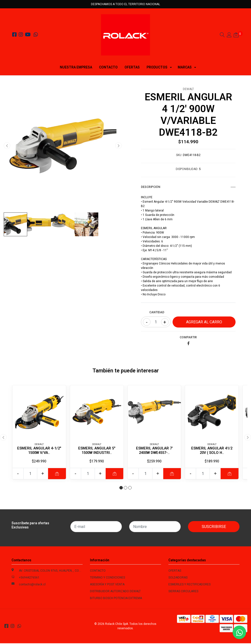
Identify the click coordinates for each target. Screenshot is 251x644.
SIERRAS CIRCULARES (183, 592)
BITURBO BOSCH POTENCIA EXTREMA (116, 599)
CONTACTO (108, 67)
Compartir (188, 337)
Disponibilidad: (187, 169)
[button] (121, 488)
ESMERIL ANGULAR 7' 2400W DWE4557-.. (154, 450)
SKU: (179, 155)
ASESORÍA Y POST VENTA (107, 585)
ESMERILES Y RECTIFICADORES (189, 585)
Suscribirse (214, 527)
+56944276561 (29, 578)
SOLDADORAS (178, 578)
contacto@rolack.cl (32, 585)
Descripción (188, 187)
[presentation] (7, 146)
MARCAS (185, 67)
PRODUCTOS (157, 67)
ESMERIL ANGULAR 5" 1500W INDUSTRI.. (97, 450)
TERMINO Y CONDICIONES (107, 578)
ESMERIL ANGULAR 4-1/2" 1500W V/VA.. (39, 450)
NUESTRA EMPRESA (76, 67)
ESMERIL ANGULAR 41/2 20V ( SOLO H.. (212, 450)
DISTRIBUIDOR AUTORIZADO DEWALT (115, 592)
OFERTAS (132, 67)
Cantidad (157, 312)
